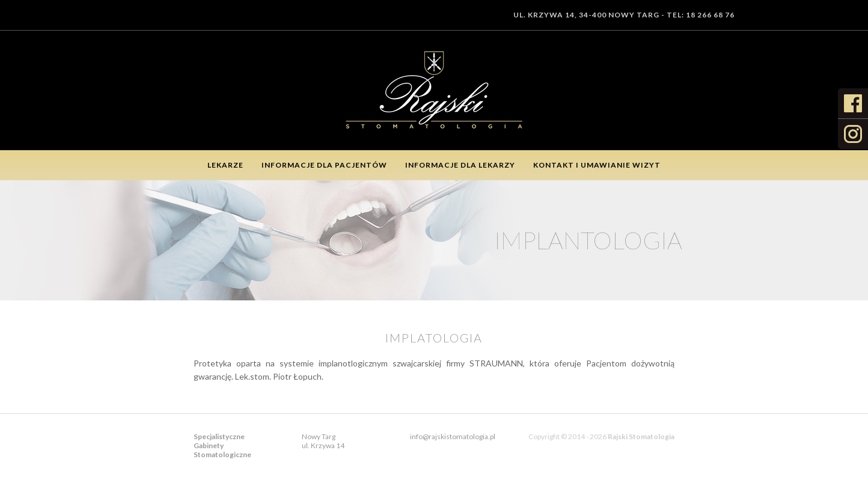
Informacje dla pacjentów (324, 165)
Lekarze (225, 165)
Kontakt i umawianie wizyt (597, 165)
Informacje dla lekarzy (460, 165)
